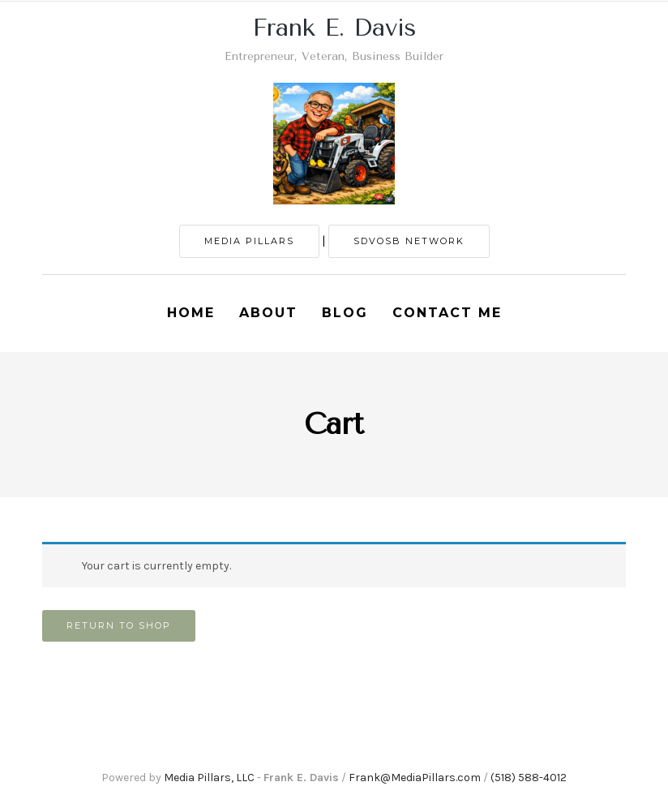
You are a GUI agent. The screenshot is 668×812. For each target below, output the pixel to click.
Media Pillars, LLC (209, 778)
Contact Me (447, 313)
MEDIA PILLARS (249, 241)
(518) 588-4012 (529, 778)
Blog (345, 313)
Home (191, 313)
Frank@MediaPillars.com (415, 778)
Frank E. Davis (334, 28)
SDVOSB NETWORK (409, 241)
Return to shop (119, 625)
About (268, 313)
